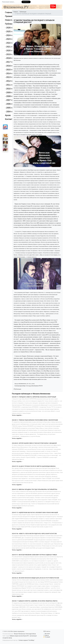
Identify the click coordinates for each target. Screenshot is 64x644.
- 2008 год (7, 96)
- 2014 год (7, 73)
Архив (7, 115)
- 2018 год (7, 58)
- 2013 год (7, 77)
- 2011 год (7, 85)
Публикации (7, 24)
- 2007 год (7, 100)
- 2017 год (7, 62)
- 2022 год (7, 43)
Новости (7, 20)
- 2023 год (7, 39)
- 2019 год (7, 54)
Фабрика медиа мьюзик (16, 636)
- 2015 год (7, 70)
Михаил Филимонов (19, 634)
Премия (7, 16)
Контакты (7, 119)
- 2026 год (7, 28)
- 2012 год (7, 81)
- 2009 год (7, 92)
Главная (7, 12)
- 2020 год (7, 50)
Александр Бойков (31, 634)
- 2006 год (7, 104)
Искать (26, 2)
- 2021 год (7, 47)
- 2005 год (7, 108)
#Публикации (17, 389)
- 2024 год (7, 35)
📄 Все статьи (47, 634)
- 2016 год (7, 66)
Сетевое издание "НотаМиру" (26, 640)
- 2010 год (7, 89)
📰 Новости (46, 635)
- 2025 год (7, 31)
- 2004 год (7, 112)
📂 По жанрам (47, 637)
